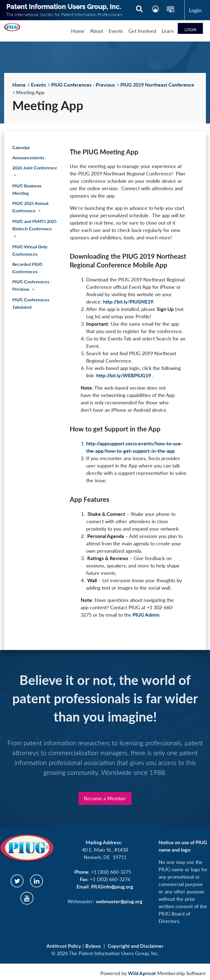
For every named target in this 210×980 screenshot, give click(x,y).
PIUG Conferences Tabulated (31, 303)
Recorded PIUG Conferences (27, 268)
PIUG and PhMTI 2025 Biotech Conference (34, 225)
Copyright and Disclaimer (136, 946)
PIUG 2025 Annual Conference (30, 207)
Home (19, 85)
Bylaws (93, 946)
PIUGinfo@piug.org (112, 887)
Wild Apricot (142, 973)
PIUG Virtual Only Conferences (30, 250)
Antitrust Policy (64, 946)
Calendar (21, 147)
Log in (195, 10)
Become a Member (105, 798)
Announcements (28, 158)
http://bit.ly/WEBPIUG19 (124, 375)
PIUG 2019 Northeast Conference (157, 85)
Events (38, 85)
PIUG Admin (146, 615)
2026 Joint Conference (35, 168)
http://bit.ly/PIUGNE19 (128, 302)
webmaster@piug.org (119, 901)
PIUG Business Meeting (27, 189)
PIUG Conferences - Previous (83, 85)
